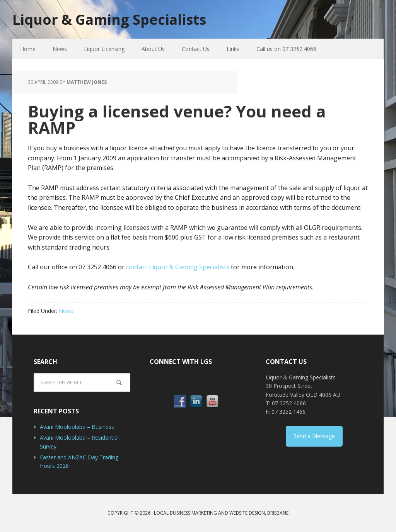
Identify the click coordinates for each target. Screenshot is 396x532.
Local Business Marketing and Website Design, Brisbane (221, 513)
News (66, 311)
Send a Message (314, 436)
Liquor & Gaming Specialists (110, 19)
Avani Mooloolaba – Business (77, 427)
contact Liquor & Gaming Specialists (178, 267)
